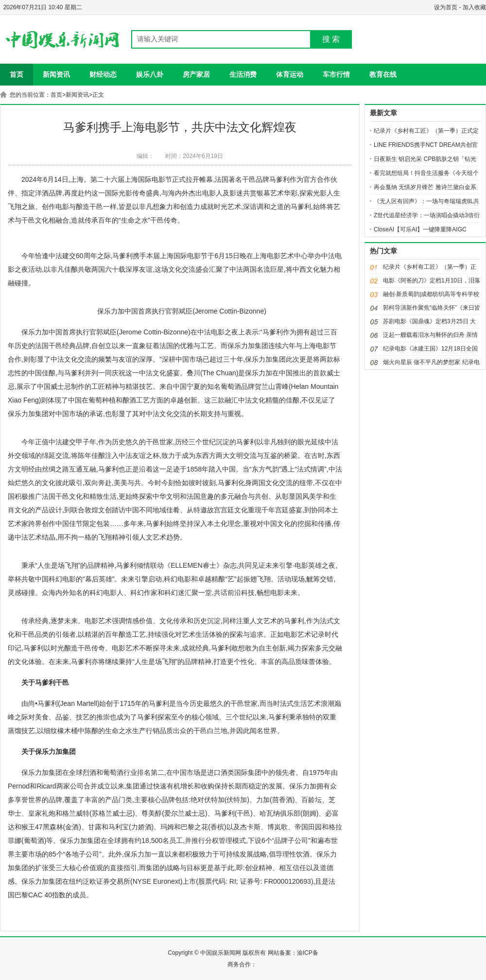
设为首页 (446, 7)
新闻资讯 (56, 74)
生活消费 (243, 74)
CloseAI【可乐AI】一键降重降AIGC (420, 229)
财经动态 (103, 74)
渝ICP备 (308, 953)
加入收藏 (474, 7)
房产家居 (196, 74)
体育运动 (290, 74)
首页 (17, 74)
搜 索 (331, 39)
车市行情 (336, 74)
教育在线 (383, 74)
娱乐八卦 (150, 74)
